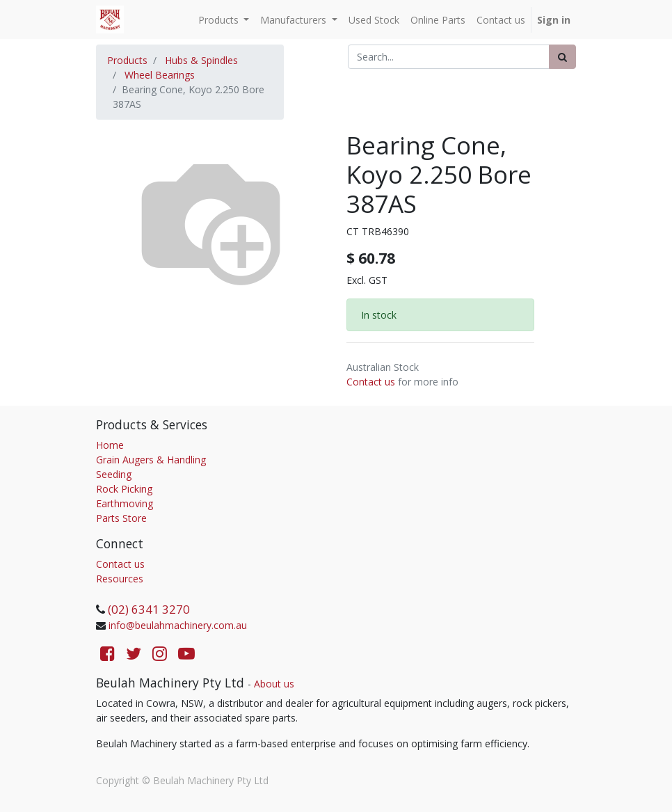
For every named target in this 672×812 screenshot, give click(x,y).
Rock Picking (124, 489)
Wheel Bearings (160, 75)
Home (110, 445)
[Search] (562, 57)
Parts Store (121, 518)
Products (127, 60)
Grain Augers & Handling (151, 460)
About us (274, 684)
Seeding (114, 474)
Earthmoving (125, 503)
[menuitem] (374, 20)
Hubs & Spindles (201, 60)
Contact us (371, 382)
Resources (120, 579)
